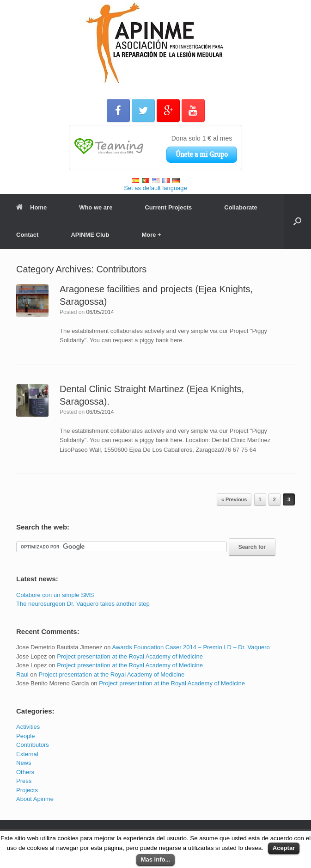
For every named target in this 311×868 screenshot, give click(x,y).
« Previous (234, 499)
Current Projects (168, 207)
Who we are (96, 207)
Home (31, 207)
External (27, 754)
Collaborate (241, 207)
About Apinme (35, 799)
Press (24, 781)
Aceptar (284, 848)
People (25, 736)
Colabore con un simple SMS (55, 595)
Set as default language (155, 188)
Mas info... (156, 859)
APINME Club (90, 235)
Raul (22, 674)
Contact (27, 235)
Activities (28, 727)
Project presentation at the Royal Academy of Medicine (130, 656)
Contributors (33, 745)
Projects (27, 790)
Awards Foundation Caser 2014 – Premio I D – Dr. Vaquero (191, 647)
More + (151, 235)
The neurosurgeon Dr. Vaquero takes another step (83, 604)
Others (25, 772)
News (24, 763)
